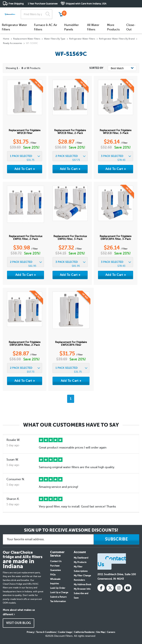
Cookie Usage (65, 632)
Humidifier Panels (71, 27)
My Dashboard (81, 558)
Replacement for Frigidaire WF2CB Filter (25, 132)
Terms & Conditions (46, 632)
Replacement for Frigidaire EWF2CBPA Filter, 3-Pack (116, 238)
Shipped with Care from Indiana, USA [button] (86, 4)
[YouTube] (128, 588)
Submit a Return (58, 597)
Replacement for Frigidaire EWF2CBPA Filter (71, 344)
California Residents (84, 632)
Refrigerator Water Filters (14, 27)
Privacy (30, 632)
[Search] (48, 14)
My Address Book (82, 584)
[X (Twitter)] (110, 588)
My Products (80, 562)
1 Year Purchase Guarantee (43, 4)
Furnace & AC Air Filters (46, 27)
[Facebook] (101, 588)
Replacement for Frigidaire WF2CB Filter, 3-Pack (116, 132)
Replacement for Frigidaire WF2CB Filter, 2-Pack (70, 132)
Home (6, 39)
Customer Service (106, 11)
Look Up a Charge (59, 592)
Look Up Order (58, 588)
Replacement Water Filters (27, 39)
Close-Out (131, 27)
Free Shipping (16, 4)
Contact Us (56, 561)
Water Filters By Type (55, 39)
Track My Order (80, 11)
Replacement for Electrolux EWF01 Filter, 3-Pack (70, 238)
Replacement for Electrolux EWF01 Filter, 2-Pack (26, 238)
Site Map (100, 632)
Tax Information (58, 601)
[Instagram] (119, 588)
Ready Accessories (12, 43)
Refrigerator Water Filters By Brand (117, 39)
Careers (111, 632)
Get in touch (131, 11)
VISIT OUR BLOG (19, 623)
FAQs (53, 575)
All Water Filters (93, 27)
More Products (113, 27)
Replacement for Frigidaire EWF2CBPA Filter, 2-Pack (25, 344)
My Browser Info (82, 589)
